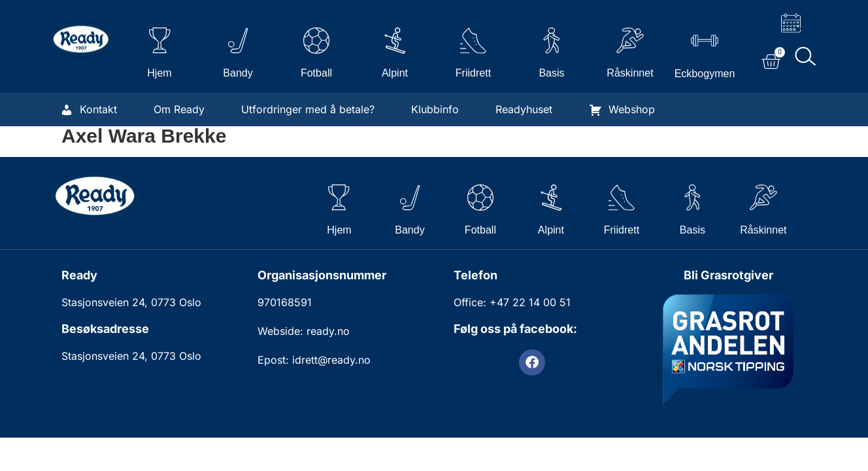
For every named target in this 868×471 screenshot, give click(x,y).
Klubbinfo (435, 109)
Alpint (395, 73)
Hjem (159, 73)
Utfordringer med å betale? (308, 109)
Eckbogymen (705, 74)
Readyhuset (524, 109)
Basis (551, 73)
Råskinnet (630, 73)
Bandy (238, 73)
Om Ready (179, 109)
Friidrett (473, 73)
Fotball (316, 73)
